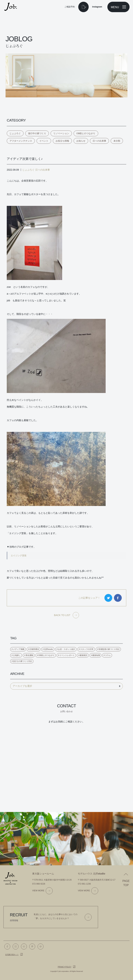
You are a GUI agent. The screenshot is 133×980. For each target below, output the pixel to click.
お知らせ (81, 141)
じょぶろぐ (15, 133)
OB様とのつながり (86, 133)
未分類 (117, 141)
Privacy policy (65, 967)
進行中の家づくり (37, 133)
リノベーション (61, 133)
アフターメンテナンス (21, 141)
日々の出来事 (99, 141)
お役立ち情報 (62, 141)
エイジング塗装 (19, 556)
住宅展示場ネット (12, 955)
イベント (44, 141)
